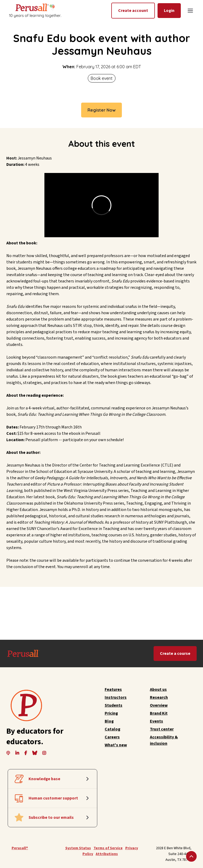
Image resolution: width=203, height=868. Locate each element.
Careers (112, 737)
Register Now (101, 110)
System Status (78, 848)
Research (159, 697)
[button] (190, 11)
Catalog (112, 729)
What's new (116, 745)
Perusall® (20, 848)
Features (113, 689)
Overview (159, 705)
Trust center (162, 729)
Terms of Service (108, 848)
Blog (109, 721)
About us (158, 689)
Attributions (107, 854)
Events (156, 721)
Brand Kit (159, 713)
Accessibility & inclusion (164, 740)
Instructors (116, 697)
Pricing (111, 713)
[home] (35, 10)
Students (114, 705)
